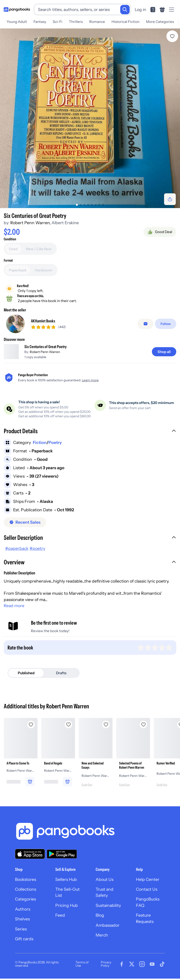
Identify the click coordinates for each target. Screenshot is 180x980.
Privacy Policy (106, 967)
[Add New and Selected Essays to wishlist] (106, 728)
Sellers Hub (66, 883)
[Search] (125, 10)
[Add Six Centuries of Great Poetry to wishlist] (172, 36)
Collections (26, 892)
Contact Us (147, 892)
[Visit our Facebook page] (122, 967)
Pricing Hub (67, 909)
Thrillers (76, 22)
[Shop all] (164, 355)
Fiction (40, 446)
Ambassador (108, 928)
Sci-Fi (58, 22)
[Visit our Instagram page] (142, 967)
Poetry (55, 446)
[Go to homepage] (17, 10)
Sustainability (108, 909)
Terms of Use (82, 967)
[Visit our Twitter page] (132, 967)
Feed (60, 919)
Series (21, 932)
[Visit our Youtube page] (152, 967)
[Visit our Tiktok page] (162, 967)
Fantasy (40, 22)
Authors (23, 912)
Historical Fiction (126, 22)
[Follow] (166, 326)
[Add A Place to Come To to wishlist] (31, 728)
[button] (90, 435)
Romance (97, 22)
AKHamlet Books (43, 322)
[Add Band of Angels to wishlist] (68, 728)
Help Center (148, 883)
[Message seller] (146, 326)
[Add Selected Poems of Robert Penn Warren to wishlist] (143, 728)
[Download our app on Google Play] (62, 857)
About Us (105, 883)
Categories (25, 903)
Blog (100, 919)
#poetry (37, 552)
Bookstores (26, 883)
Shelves (22, 922)
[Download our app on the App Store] (30, 857)
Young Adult (17, 22)
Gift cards (24, 942)
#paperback (17, 552)
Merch (102, 938)
